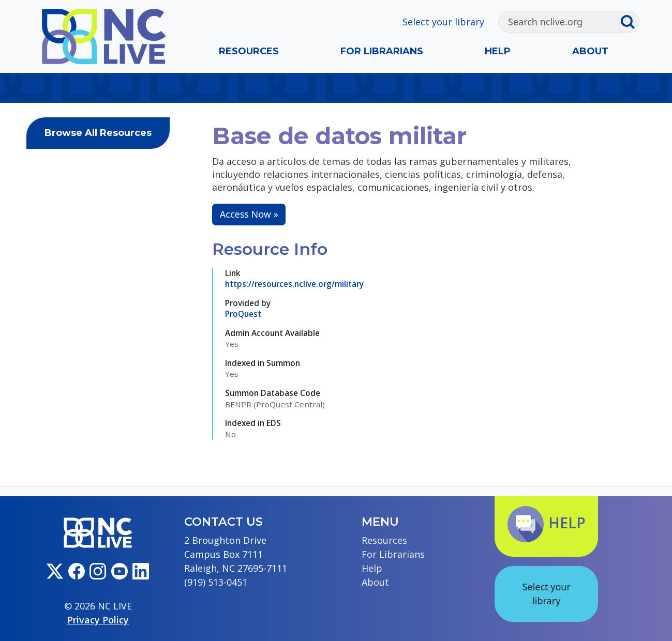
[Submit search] (630, 22)
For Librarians (382, 51)
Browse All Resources (98, 133)
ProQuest (243, 314)
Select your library (443, 22)
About (590, 51)
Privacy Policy (98, 620)
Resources (249, 51)
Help (498, 51)
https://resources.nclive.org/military (294, 284)
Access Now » (249, 214)
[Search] (559, 22)
